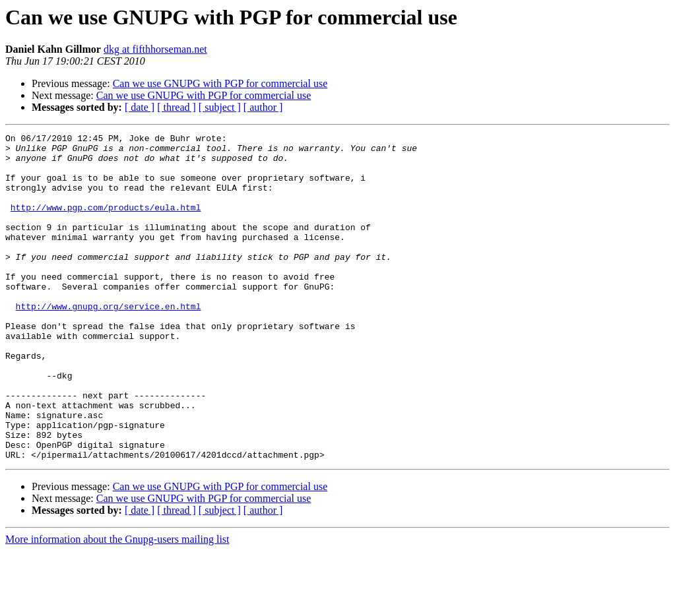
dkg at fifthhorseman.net (155, 49)
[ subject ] (220, 107)
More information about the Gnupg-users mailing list (117, 604)
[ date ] (140, 107)
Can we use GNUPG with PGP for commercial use (220, 83)
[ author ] (263, 107)
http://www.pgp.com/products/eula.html (106, 223)
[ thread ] (177, 107)
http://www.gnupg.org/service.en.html (109, 342)
